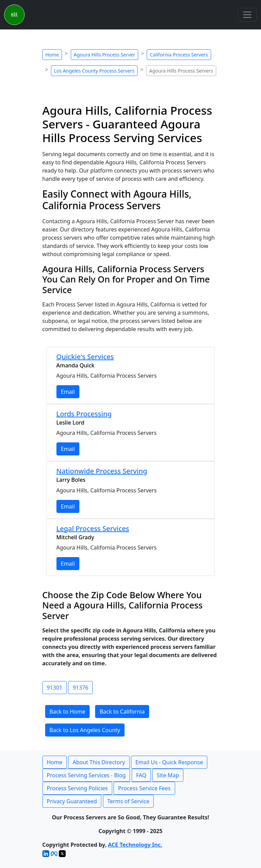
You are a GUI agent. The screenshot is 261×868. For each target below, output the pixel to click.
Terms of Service (128, 801)
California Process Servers (179, 55)
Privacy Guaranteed (72, 801)
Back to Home (68, 712)
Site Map (168, 775)
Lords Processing (84, 414)
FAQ (141, 775)
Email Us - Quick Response (169, 762)
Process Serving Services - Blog (86, 775)
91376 (80, 688)
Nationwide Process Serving (102, 471)
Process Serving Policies (77, 788)
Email (68, 392)
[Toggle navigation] (247, 15)
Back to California (122, 712)
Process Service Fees (144, 788)
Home (52, 55)
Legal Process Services (93, 529)
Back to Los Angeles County (85, 730)
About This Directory (99, 762)
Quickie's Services (85, 357)
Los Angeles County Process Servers (94, 71)
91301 (55, 688)
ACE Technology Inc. (135, 845)
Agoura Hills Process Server (105, 55)
